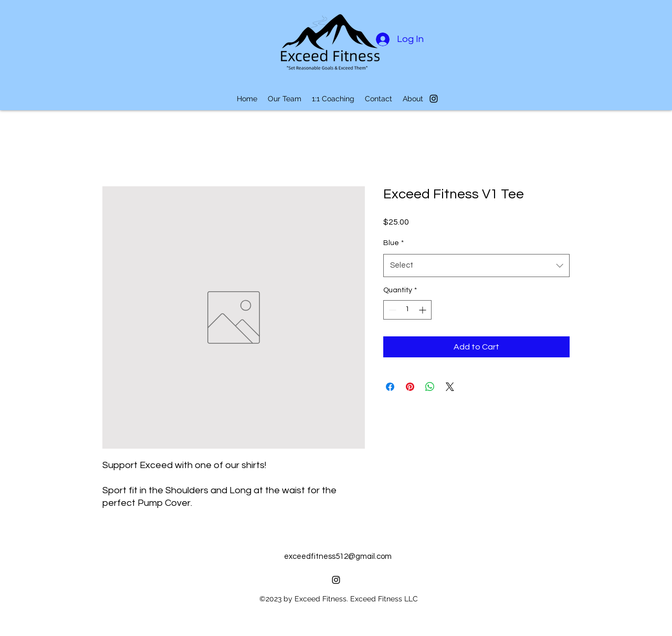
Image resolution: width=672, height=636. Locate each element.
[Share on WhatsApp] (430, 387)
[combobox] (476, 266)
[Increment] (423, 310)
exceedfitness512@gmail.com (338, 556)
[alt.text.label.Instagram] (434, 99)
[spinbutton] (407, 310)
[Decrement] (391, 310)
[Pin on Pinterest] (410, 387)
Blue (393, 243)
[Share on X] (450, 387)
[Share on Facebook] (390, 387)
